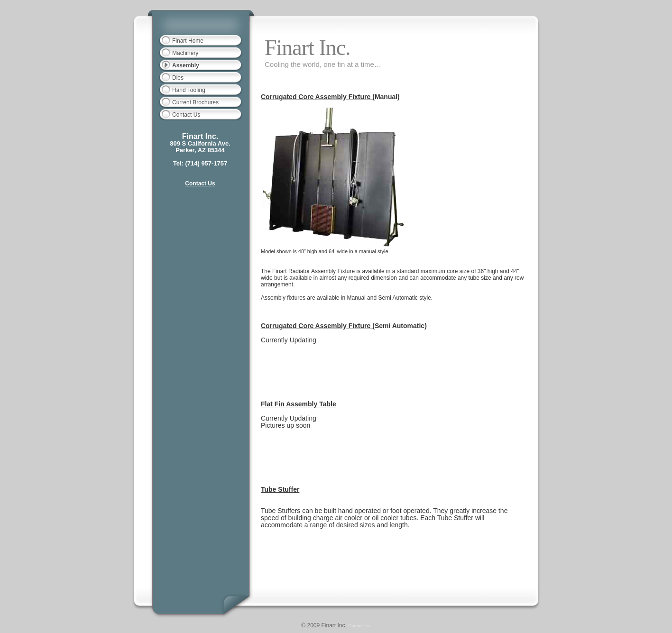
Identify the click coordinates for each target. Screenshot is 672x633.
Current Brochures (195, 102)
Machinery (185, 53)
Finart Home (188, 41)
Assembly (186, 65)
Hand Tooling (189, 90)
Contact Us (186, 115)
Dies (178, 78)
